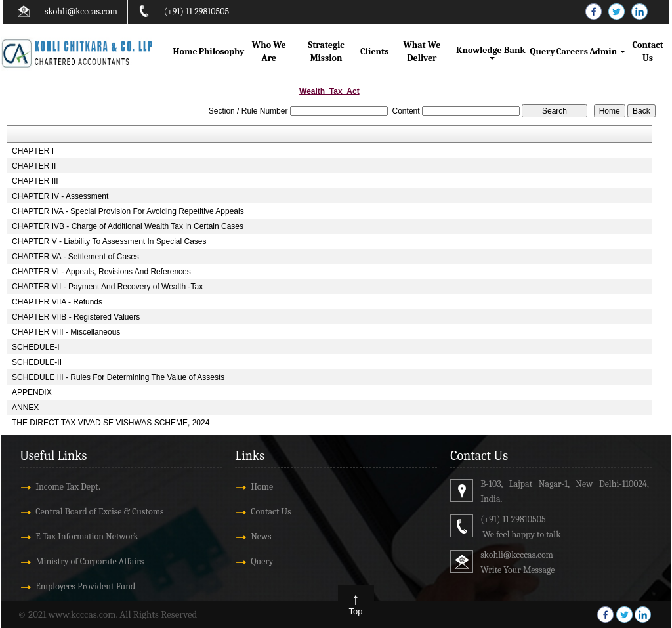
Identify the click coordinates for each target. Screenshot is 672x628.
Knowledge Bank (492, 52)
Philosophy (222, 52)
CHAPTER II (34, 166)
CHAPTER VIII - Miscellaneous (66, 332)
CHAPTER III (35, 181)
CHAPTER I (33, 151)
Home (185, 52)
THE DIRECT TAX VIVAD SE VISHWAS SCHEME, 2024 (111, 423)
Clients (374, 52)
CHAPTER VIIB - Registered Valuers (76, 317)
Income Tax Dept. (68, 487)
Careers (572, 52)
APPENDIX (32, 392)
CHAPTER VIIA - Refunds (57, 302)
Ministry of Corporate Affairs (90, 561)
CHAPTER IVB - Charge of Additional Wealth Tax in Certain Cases (128, 226)
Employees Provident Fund (85, 586)
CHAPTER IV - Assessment (60, 196)
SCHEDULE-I (36, 347)
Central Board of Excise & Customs (99, 512)
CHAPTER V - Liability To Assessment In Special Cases (109, 241)
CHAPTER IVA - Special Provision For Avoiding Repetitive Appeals (128, 211)
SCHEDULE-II (37, 362)
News (261, 536)
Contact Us (647, 52)
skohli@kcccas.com (81, 11)
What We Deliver (422, 52)
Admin (607, 52)
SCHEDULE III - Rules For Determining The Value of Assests (118, 377)
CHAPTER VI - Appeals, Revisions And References (101, 272)
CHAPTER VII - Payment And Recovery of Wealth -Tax (107, 287)
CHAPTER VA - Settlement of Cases (75, 257)
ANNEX (25, 408)
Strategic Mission (326, 52)
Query (542, 52)
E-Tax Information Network (87, 536)
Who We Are (269, 52)
